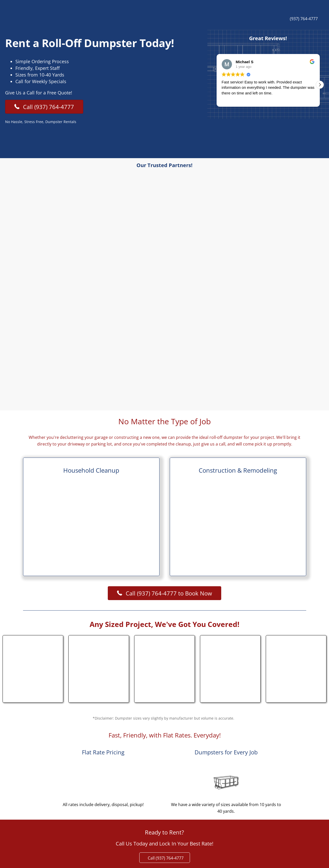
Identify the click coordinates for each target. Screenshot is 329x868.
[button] (320, 85)
